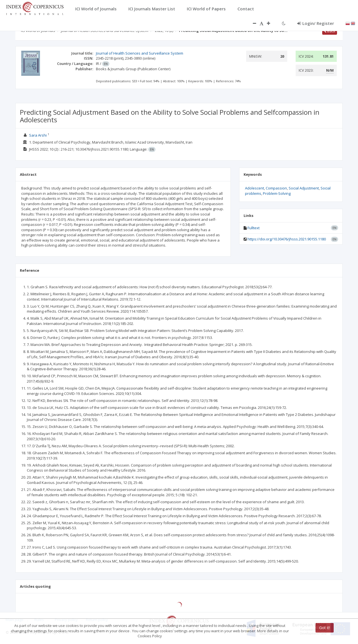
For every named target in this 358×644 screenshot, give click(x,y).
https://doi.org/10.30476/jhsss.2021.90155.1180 (287, 239)
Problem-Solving (277, 193)
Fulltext (254, 228)
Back (330, 31)
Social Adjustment (304, 188)
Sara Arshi (38, 135)
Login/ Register (316, 23)
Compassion (276, 188)
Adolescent (255, 188)
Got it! (325, 628)
